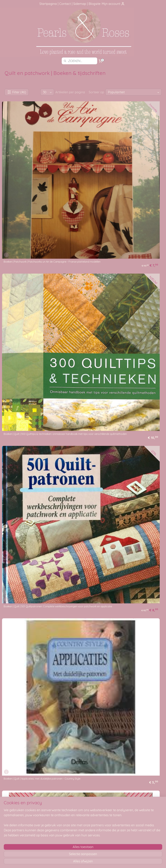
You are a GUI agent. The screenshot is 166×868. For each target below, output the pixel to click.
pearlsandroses (144, 794)
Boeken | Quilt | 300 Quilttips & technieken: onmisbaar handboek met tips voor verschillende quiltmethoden (83, 153)
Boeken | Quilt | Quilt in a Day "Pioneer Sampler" (25, 552)
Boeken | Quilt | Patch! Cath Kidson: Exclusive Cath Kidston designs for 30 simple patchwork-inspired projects (80, 484)
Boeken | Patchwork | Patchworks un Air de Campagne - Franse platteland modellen (26, 153)
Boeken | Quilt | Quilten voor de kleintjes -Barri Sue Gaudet (27, 618)
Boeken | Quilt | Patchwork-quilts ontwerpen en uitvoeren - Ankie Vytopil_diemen (133, 484)
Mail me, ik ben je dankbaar (83, 807)
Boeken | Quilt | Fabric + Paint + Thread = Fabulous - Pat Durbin (27, 353)
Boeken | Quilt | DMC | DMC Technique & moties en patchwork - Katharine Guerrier (83, 287)
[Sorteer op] (133, 92)
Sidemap (80, 4)
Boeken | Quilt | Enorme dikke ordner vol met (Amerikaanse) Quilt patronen (137, 287)
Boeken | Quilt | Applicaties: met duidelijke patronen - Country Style (27, 221)
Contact (65, 4)
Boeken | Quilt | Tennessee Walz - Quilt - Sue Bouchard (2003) (26, 751)
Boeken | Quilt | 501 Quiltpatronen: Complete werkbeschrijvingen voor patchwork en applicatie (134, 153)
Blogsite (95, 4)
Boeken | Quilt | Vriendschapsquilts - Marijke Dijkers (135, 751)
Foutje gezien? (83, 800)
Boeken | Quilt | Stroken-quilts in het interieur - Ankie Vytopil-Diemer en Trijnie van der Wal (137, 683)
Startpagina (48, 4)
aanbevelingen (17, 811)
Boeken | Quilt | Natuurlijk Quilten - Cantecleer (78, 422)
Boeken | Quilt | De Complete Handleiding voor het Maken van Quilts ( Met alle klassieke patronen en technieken (27, 286)
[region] (62, 846)
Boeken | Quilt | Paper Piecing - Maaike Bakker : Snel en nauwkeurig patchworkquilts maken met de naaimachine (25, 483)
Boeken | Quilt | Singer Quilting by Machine (83, 685)
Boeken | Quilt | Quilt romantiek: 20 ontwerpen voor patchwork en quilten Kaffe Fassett (81, 551)
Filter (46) (17, 92)
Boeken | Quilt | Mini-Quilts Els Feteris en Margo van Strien (26, 419)
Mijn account (113, 4)
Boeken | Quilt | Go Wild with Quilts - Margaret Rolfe (79, 353)
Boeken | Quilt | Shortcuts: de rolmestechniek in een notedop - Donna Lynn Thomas (26, 683)
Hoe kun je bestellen (49, 800)
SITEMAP (118, 803)
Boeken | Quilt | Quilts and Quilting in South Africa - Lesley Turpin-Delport (135, 618)
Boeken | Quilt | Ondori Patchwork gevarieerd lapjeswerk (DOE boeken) (135, 419)
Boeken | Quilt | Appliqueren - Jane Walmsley (79, 221)
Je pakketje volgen (48, 807)
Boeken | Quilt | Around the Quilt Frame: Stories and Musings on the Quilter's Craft (138, 221)
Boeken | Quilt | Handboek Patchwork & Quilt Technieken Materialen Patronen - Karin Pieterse (137, 352)
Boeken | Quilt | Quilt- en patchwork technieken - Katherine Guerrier (134, 552)
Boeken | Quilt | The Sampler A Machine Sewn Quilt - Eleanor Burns (81, 751)
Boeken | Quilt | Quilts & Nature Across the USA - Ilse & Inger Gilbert (83, 618)
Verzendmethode (47, 803)
